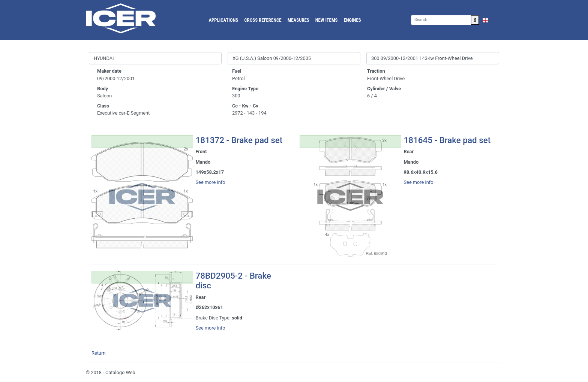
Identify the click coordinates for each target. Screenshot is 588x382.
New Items (327, 20)
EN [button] (489, 20)
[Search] (441, 20)
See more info (211, 182)
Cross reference (263, 20)
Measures (298, 20)
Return (98, 353)
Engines (352, 20)
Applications (223, 20)
